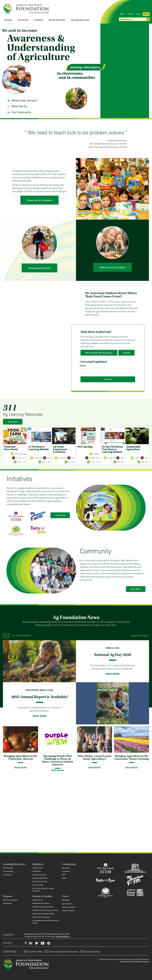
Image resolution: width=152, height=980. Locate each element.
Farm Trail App (38, 885)
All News (66, 900)
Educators (66, 868)
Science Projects (68, 910)
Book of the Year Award (41, 917)
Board (64, 878)
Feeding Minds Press (40, 878)
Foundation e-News (34, 952)
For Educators (8, 868)
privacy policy (124, 961)
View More (13, 422)
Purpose (8, 20)
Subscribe (108, 379)
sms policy (146, 961)
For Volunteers (8, 871)
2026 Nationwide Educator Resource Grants (46, 922)
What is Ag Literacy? (10, 900)
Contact (130, 14)
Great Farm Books (69, 907)
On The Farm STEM (40, 881)
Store (138, 14)
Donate (146, 14)
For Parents (7, 875)
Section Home (38, 868)
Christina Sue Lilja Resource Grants (45, 910)
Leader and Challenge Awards (43, 914)
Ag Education (67, 904)
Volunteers (66, 871)
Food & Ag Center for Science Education (43, 890)
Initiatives (39, 20)
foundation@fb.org (63, 936)
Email (83, 366)
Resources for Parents (39, 268)
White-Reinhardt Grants (41, 903)
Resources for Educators (39, 200)
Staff (64, 875)
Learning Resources (80, 20)
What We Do (7, 903)
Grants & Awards (57, 20)
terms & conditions (135, 961)
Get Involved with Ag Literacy (99, 353)
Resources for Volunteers (113, 267)
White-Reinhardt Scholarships (43, 907)
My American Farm (39, 875)
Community (23, 20)
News (122, 14)
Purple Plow (37, 871)
